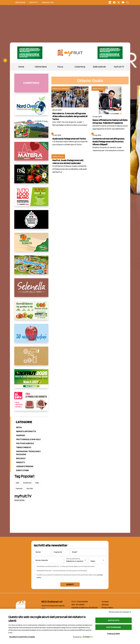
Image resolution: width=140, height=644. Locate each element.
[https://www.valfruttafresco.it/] (31, 244)
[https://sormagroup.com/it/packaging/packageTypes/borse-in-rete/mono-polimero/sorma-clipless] (31, 312)
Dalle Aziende (99, 67)
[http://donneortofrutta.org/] (31, 85)
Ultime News (41, 67)
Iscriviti (70, 584)
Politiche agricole (25, 443)
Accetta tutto (113, 620)
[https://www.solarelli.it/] (31, 267)
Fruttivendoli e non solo (28, 439)
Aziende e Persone (25, 466)
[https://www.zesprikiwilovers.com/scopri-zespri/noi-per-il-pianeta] (30, 53)
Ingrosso (21, 435)
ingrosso (19, 488)
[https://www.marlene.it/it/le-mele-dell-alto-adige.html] (31, 335)
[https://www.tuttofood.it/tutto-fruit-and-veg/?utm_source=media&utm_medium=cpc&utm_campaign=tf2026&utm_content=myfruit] (31, 199)
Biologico (21, 458)
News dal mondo (60, 89)
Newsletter (48, 2)
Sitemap (105, 605)
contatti (34, 2)
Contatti (105, 602)
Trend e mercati (24, 447)
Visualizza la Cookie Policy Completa (22, 637)
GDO (18, 483)
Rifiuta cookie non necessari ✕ (120, 612)
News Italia (98, 89)
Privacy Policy (107, 608)
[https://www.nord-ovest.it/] (31, 108)
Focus (60, 67)
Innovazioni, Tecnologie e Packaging (28, 453)
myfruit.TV (119, 67)
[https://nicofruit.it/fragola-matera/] (31, 153)
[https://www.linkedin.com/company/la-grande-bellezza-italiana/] (31, 221)
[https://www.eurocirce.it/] (31, 130)
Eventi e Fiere (22, 470)
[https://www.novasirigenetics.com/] (31, 176)
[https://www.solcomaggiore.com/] (31, 358)
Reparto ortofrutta (26, 431)
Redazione (20, 2)
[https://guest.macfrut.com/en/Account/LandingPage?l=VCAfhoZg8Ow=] (31, 381)
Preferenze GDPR (113, 634)
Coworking (80, 67)
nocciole (30, 488)
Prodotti (21, 462)
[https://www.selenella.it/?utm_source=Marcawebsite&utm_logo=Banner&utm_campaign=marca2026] (31, 290)
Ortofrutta (27, 483)
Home (21, 67)
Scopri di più (19, 500)
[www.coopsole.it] (31, 403)
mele (37, 483)
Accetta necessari (113, 627)
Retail (19, 427)
